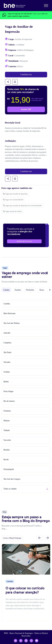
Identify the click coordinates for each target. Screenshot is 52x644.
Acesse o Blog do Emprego (12, 538)
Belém (6, 382)
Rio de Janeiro (9, 401)
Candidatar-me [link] (26, 75)
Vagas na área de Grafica (12, 211)
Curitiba (7, 304)
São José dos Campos (12, 479)
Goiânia (7, 372)
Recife (6, 460)
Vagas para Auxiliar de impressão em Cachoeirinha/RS (22, 206)
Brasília (7, 450)
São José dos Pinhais (12, 323)
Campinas (7, 343)
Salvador (7, 362)
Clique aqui (36, 14)
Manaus (7, 421)
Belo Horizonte (10, 313)
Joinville (7, 333)
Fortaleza (7, 411)
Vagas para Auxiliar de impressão (15, 194)
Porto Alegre (9, 391)
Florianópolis (9, 469)
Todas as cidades (10, 489)
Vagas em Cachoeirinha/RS (13, 200)
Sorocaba (7, 440)
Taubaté (7, 430)
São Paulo (7, 352)
